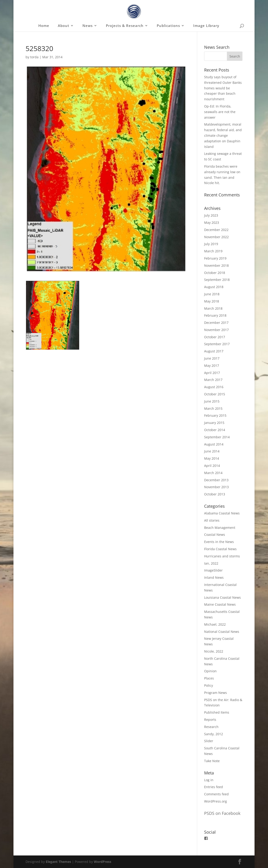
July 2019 (211, 244)
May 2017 (212, 366)
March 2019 (213, 251)
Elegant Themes (58, 862)
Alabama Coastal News (222, 513)
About (64, 26)
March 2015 (213, 408)
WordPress (103, 862)
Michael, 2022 (215, 624)
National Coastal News (222, 632)
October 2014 (215, 430)
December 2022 (216, 230)
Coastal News (215, 535)
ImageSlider (213, 570)
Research (211, 727)
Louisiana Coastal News (222, 597)
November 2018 (216, 265)
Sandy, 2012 (214, 734)
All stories (212, 520)
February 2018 (215, 315)
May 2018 (212, 301)
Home (44, 26)
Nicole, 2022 (214, 651)
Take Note (212, 761)
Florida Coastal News (220, 549)
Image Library (206, 26)
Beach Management (220, 528)
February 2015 (215, 415)
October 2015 (215, 394)
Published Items (217, 712)
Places (209, 678)
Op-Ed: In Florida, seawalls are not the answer (220, 112)
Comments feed (216, 794)
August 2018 (214, 287)
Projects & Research (125, 26)
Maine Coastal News (220, 604)
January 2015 (214, 423)
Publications (168, 26)
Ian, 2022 (211, 563)
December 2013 (216, 480)
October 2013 (215, 494)
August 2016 (214, 387)
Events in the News (219, 542)
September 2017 (217, 344)
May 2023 (212, 223)
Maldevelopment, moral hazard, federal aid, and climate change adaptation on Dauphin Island (223, 135)
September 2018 (217, 280)
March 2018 (213, 308)
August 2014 (214, 444)
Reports (210, 720)
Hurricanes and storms (222, 556)
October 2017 (215, 337)
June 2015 (212, 401)
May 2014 (212, 458)
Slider (209, 741)
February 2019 (215, 258)
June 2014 (212, 451)
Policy (209, 685)
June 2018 (212, 294)
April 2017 (212, 373)
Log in (209, 780)
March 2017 (213, 380)
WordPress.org (216, 801)
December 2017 (216, 323)
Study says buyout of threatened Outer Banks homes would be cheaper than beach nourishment (223, 88)
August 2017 (214, 351)
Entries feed (214, 787)
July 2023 (211, 215)
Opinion (210, 671)
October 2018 (215, 273)
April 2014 (212, 466)
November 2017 (216, 330)
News (88, 26)
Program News (216, 693)
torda (34, 57)
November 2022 (216, 237)
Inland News (214, 577)
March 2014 (213, 473)
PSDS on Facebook (222, 813)
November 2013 (216, 487)
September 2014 (217, 437)
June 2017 (212, 358)
